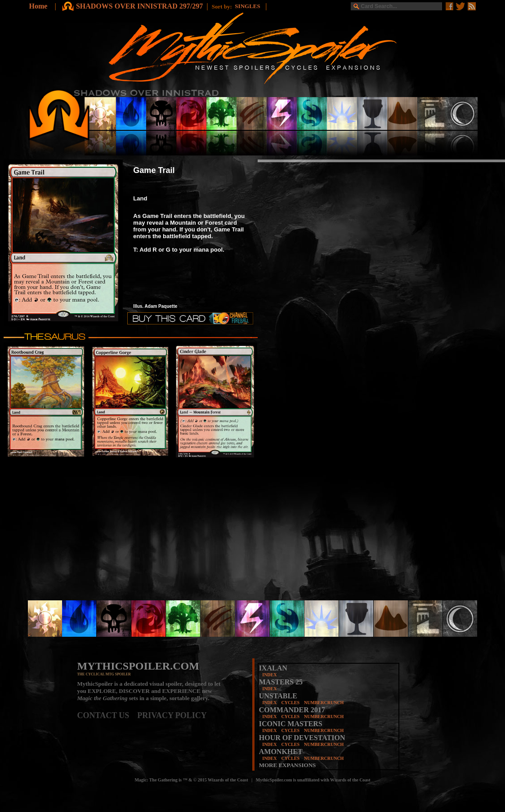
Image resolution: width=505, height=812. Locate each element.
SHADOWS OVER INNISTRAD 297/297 (139, 6)
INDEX (269, 675)
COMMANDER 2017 (292, 710)
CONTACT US (107, 715)
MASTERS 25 (281, 682)
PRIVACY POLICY (172, 715)
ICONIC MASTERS (291, 724)
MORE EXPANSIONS (288, 765)
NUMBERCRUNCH (324, 703)
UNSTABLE (278, 696)
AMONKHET (281, 752)
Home (38, 6)
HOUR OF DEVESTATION (302, 738)
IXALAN (273, 668)
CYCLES (290, 703)
